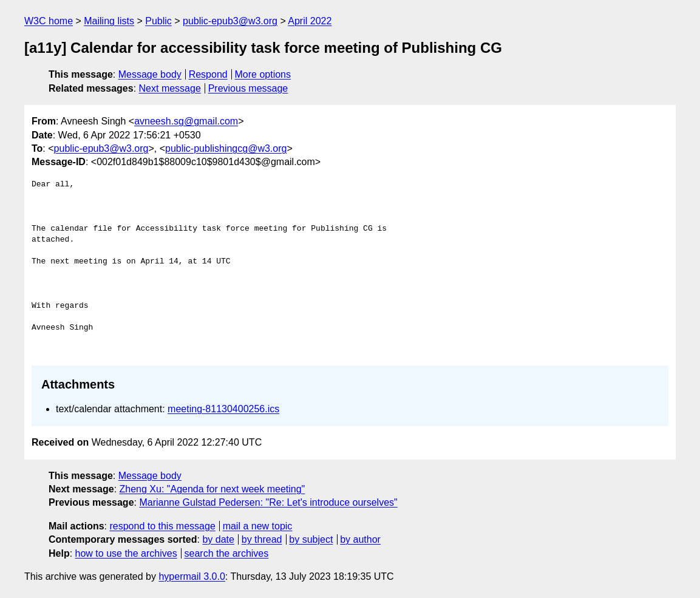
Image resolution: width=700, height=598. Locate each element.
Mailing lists (109, 21)
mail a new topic (258, 526)
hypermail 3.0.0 (192, 576)
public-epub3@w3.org (230, 21)
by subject (311, 539)
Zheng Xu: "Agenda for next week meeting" (212, 489)
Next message (170, 88)
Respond (208, 74)
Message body (150, 74)
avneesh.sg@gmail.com (186, 121)
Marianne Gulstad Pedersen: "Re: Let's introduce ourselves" (268, 502)
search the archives (227, 553)
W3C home (49, 21)
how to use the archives (126, 553)
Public (158, 21)
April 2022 (310, 21)
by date (218, 539)
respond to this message (162, 526)
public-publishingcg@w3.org (226, 148)
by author (360, 539)
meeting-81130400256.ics (223, 409)
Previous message (248, 88)
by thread (262, 539)
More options (263, 74)
